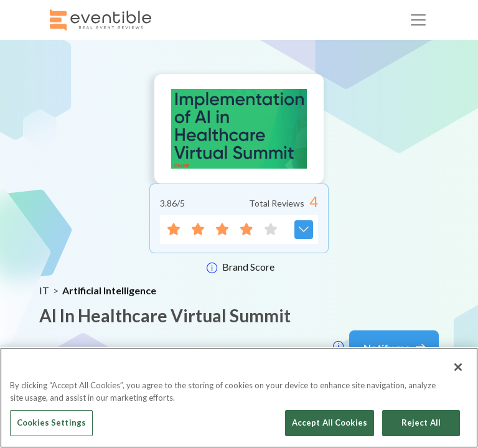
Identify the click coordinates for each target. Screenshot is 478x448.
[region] (239, 398)
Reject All (421, 422)
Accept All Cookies (330, 422)
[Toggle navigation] (418, 20)
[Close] (458, 367)
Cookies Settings (51, 422)
